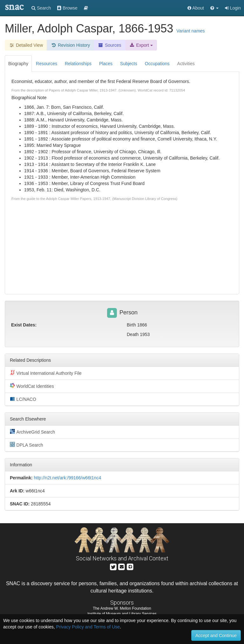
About (196, 8)
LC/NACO (23, 399)
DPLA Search (27, 445)
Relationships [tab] (78, 64)
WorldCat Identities (32, 386)
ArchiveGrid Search (32, 432)
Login (233, 8)
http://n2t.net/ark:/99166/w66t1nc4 (67, 478)
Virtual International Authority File (46, 373)
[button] (214, 8)
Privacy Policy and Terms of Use (88, 627)
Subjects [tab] (129, 64)
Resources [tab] (47, 64)
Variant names (190, 31)
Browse (67, 8)
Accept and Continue (216, 635)
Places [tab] (106, 64)
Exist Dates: (24, 325)
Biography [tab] (18, 64)
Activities (186, 64)
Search (41, 8)
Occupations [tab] (157, 64)
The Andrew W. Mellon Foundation (122, 608)
